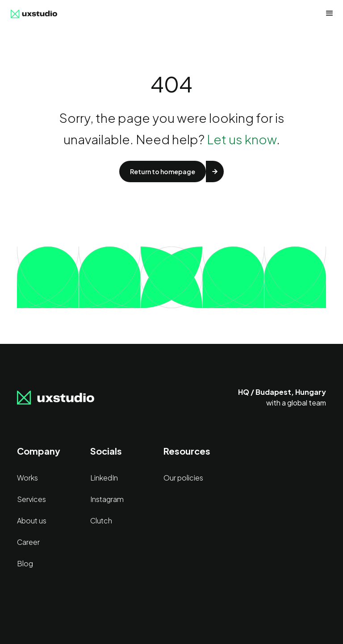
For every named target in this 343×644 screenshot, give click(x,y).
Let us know (242, 139)
